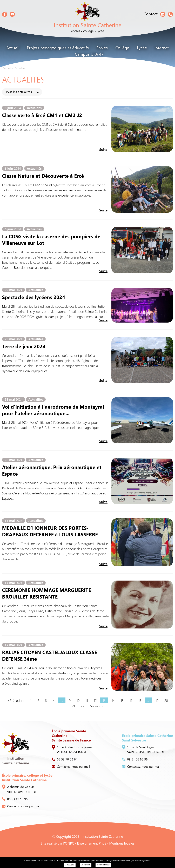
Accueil (13, 48)
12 (95, 700)
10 (78, 700)
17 (140, 700)
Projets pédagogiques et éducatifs (58, 48)
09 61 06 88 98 (135, 759)
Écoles (102, 48)
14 (113, 700)
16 (131, 700)
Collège (122, 48)
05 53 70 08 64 (65, 759)
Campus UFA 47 (89, 54)
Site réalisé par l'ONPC (57, 843)
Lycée (142, 48)
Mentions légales (122, 843)
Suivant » (97, 706)
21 (73, 706)
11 (87, 700)
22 (83, 706)
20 (166, 700)
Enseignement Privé (92, 843)
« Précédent (16, 700)
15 (122, 700)
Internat (162, 48)
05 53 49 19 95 (15, 799)
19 (157, 700)
